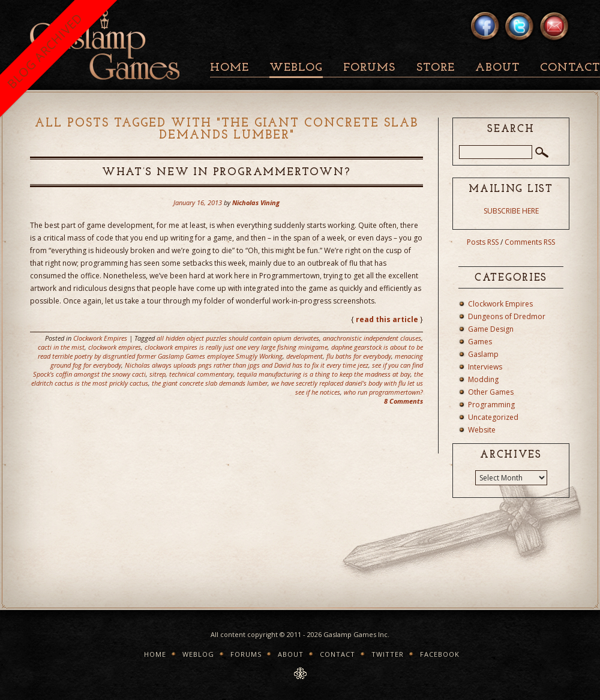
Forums (369, 68)
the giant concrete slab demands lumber (210, 383)
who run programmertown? (383, 392)
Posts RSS (483, 242)
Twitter (388, 654)
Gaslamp (483, 354)
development (304, 356)
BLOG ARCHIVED (45, 51)
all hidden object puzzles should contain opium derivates (238, 338)
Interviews (485, 367)
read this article (387, 319)
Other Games (491, 392)
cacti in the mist (61, 347)
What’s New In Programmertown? (226, 172)
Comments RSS (530, 242)
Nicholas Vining (256, 202)
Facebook (440, 654)
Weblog (296, 68)
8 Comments (403, 401)
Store (436, 68)
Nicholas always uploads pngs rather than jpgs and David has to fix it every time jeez (247, 365)
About (497, 68)
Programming (491, 405)
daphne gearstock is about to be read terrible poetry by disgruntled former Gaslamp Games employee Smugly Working (230, 351)
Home (229, 68)
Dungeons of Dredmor (507, 316)
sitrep (157, 374)
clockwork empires (115, 347)
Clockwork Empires (100, 338)
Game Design (491, 329)
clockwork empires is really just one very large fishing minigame (236, 347)
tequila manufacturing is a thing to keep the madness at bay (324, 374)
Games (480, 342)
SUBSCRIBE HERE (511, 211)
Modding (483, 379)
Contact (337, 654)
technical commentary (201, 374)
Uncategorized (493, 417)
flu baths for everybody (359, 356)
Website (482, 430)
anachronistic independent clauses (372, 338)
